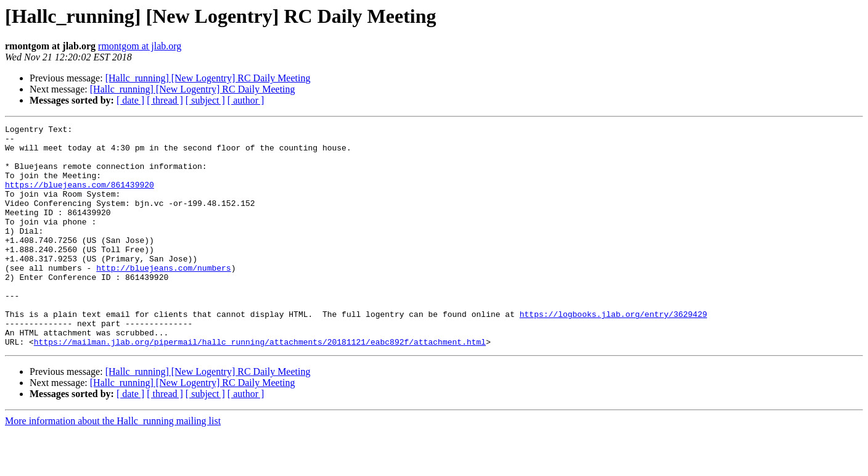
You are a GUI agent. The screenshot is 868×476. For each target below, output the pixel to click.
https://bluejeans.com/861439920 (80, 197)
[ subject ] (205, 100)
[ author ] (246, 100)
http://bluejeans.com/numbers (163, 297)
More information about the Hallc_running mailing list (113, 465)
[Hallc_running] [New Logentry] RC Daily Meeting (208, 78)
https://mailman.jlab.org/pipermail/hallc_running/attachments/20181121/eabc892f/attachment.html (260, 386)
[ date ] (130, 100)
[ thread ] (165, 100)
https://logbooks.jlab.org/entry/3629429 (613, 353)
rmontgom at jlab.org (140, 46)
